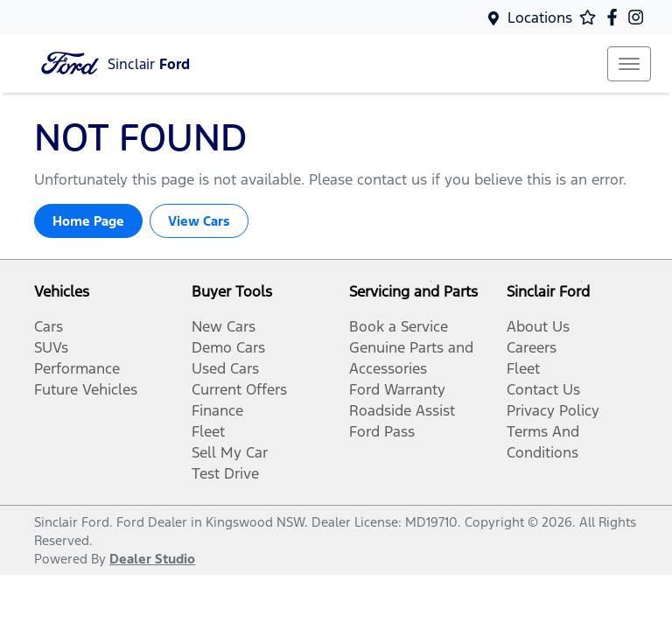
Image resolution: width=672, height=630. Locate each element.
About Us (538, 326)
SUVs (51, 347)
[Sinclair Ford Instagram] (639, 17)
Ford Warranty (397, 389)
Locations (540, 17)
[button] (629, 64)
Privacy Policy (553, 410)
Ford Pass (382, 431)
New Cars (224, 326)
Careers (532, 347)
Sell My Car (230, 452)
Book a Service (399, 326)
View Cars (199, 221)
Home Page (88, 221)
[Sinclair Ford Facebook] (616, 17)
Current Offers (239, 389)
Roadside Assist (402, 410)
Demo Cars (228, 347)
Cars (49, 326)
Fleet (208, 431)
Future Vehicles (86, 389)
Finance (217, 410)
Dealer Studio (152, 559)
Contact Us (543, 389)
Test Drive (225, 473)
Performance (77, 368)
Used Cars (225, 368)
